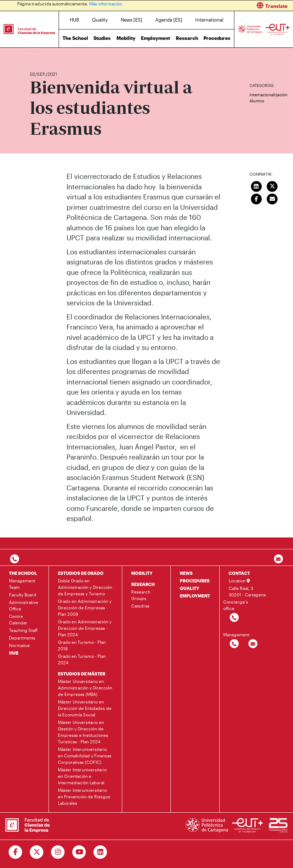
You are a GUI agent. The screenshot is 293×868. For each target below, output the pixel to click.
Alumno (257, 101)
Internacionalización (269, 95)
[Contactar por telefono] (15, 559)
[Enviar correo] (273, 198)
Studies (102, 38)
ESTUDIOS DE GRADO (81, 573)
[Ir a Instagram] (58, 852)
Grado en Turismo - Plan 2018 (82, 645)
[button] (223, 6)
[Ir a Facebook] (16, 852)
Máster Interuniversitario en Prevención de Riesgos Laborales (84, 797)
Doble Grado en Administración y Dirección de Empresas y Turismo (85, 587)
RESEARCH (143, 584)
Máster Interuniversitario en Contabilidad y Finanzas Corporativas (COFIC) (85, 756)
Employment (155, 38)
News (50, 53)
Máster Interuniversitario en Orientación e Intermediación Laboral (82, 776)
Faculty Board (23, 595)
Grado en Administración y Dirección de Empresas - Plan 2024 (85, 628)
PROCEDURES (195, 581)
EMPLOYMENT (195, 596)
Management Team (22, 584)
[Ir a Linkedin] (100, 852)
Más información (106, 4)
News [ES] (132, 20)
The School (75, 38)
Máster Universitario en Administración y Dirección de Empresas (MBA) (85, 688)
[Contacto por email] (278, 559)
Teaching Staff (23, 630)
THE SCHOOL (23, 573)
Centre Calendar (18, 619)
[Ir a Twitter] (37, 852)
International (209, 20)
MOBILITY (142, 573)
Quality (100, 20)
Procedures (217, 38)
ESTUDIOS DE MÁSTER (82, 674)
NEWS (186, 573)
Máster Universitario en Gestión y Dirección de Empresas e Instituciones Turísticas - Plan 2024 (83, 732)
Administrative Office (24, 605)
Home (36, 53)
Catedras (140, 606)
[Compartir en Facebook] (256, 198)
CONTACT (239, 573)
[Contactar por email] (253, 644)
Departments (22, 638)
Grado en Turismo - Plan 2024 (82, 659)
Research (187, 38)
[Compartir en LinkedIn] (256, 185)
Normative (19, 645)
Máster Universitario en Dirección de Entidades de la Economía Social (85, 708)
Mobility (126, 38)
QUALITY (189, 588)
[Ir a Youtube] (79, 852)
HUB (74, 20)
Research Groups (141, 595)
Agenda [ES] (169, 20)
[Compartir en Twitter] (273, 185)
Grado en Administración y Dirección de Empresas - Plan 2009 (85, 608)
